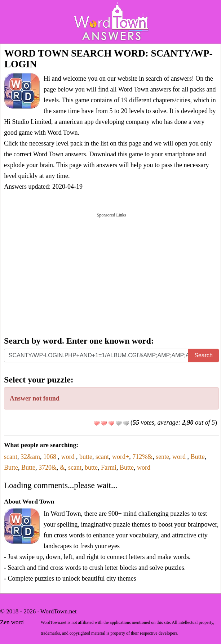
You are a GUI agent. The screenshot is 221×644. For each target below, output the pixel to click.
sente (162, 457)
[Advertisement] (111, 274)
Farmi (109, 468)
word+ (121, 457)
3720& (48, 468)
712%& (142, 457)
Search (204, 355)
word (68, 457)
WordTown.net (59, 611)
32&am (30, 457)
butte (86, 457)
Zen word (12, 622)
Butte (198, 457)
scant (11, 457)
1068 (51, 457)
